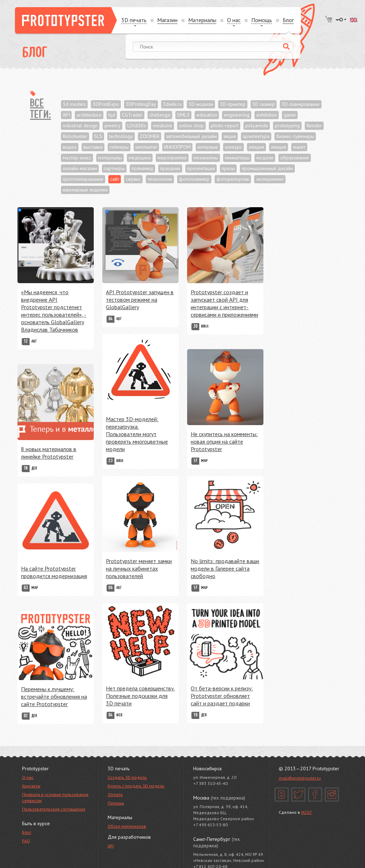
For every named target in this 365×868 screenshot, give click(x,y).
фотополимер (194, 179)
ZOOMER (150, 136)
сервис (133, 179)
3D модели (201, 104)
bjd (112, 115)
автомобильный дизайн (191, 136)
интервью (208, 147)
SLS (98, 136)
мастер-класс (77, 158)
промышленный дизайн (267, 168)
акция (230, 136)
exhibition (267, 115)
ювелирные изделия (85, 190)
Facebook (315, 795)
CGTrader (132, 115)
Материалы (202, 20)
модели (265, 158)
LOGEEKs (137, 126)
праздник (170, 168)
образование (295, 158)
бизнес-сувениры (295, 136)
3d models (74, 104)
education (207, 115)
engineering (237, 115)
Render (314, 126)
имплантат (146, 147)
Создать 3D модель (127, 777)
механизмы (206, 158)
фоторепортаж (233, 179)
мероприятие (172, 158)
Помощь (116, 803)
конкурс (233, 147)
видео (70, 147)
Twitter (298, 795)
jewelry (112, 126)
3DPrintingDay (141, 104)
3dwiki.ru (172, 104)
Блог (288, 20)
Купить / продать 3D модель (136, 786)
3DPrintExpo (106, 104)
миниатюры (237, 158)
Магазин (167, 20)
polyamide (257, 126)
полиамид (142, 168)
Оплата (115, 794)
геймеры (119, 147)
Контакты (31, 786)
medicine (163, 126)
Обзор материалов (127, 826)
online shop (191, 126)
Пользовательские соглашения (54, 809)
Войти (341, 20)
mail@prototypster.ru (300, 778)
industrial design (80, 126)
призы (228, 168)
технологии (160, 179)
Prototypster (66, 20)
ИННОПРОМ (177, 147)
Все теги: (40, 109)
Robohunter (75, 136)
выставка (93, 147)
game (290, 115)
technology (121, 136)
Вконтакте (282, 795)
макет (299, 147)
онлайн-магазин (80, 168)
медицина (140, 158)
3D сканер (264, 104)
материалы (110, 158)
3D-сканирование (301, 104)
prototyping (287, 126)
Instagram (332, 795)
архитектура (256, 136)
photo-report (225, 126)
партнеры (114, 168)
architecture (89, 115)
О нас (28, 777)
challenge (160, 115)
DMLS (183, 115)
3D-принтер (233, 104)
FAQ (26, 841)
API (66, 115)
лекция (256, 147)
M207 (307, 812)
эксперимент (270, 179)
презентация (201, 168)
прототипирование (83, 179)
